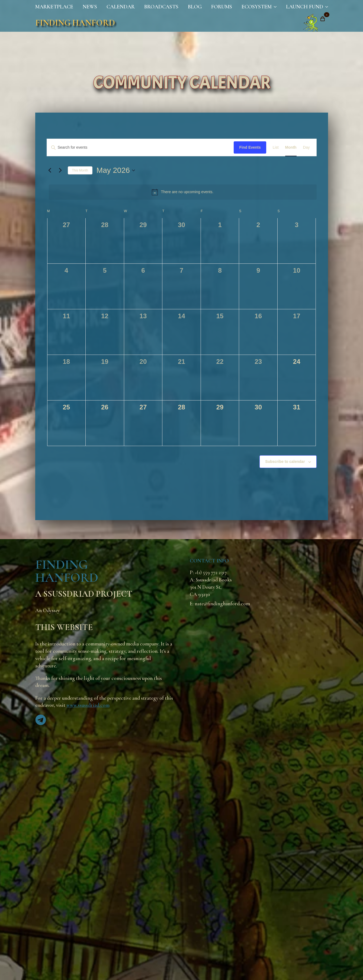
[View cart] (323, 19)
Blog (195, 7)
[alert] (183, 192)
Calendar (121, 7)
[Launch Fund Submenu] (326, 7)
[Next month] (60, 170)
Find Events (250, 147)
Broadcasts (161, 7)
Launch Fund (305, 7)
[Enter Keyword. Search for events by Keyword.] (140, 147)
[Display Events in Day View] (306, 147)
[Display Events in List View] (276, 147)
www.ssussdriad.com (88, 705)
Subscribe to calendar (285, 462)
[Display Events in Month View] (291, 147)
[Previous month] (50, 170)
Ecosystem (257, 7)
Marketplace (54, 7)
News (90, 7)
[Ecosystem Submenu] (274, 7)
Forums (222, 7)
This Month (80, 170)
